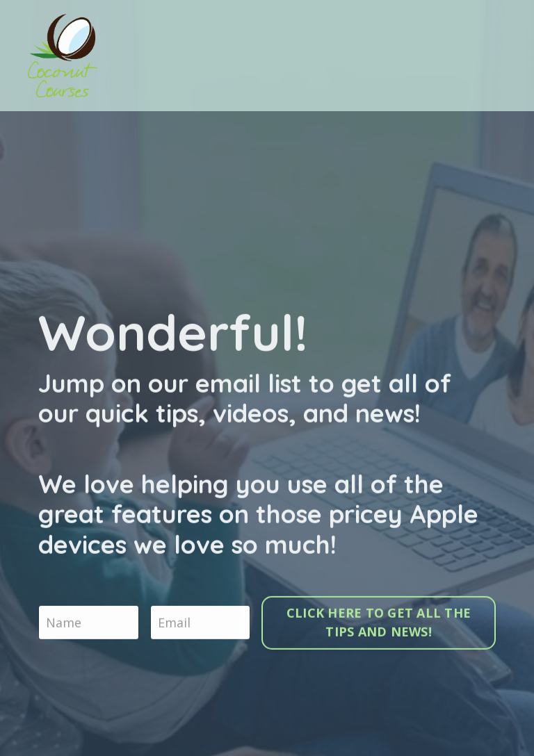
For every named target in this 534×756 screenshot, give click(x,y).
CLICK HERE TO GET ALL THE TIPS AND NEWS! (379, 624)
